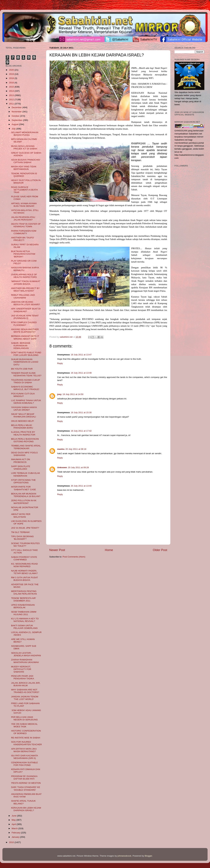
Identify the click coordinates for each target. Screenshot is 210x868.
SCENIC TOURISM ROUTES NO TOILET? (25, 545)
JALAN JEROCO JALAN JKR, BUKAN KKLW (26, 684)
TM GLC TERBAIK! (21, 532)
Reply (60, 363)
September (17, 120)
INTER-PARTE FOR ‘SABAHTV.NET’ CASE (24, 488)
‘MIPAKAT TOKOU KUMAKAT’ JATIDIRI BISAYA (26, 283)
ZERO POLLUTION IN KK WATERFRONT (24, 502)
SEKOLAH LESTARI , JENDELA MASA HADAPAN (26, 654)
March (15, 828)
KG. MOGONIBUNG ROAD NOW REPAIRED (24, 565)
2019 (12, 74)
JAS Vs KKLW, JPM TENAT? (25, 528)
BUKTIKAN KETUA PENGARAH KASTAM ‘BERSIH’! (23, 254)
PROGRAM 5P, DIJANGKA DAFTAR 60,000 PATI (24, 778)
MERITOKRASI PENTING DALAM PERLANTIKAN (24, 592)
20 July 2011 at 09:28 (78, 467)
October (16, 116)
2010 (12, 842)
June (14, 816)
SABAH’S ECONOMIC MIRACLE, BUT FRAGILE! (25, 388)
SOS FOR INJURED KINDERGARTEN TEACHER (26, 743)
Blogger (148, 856)
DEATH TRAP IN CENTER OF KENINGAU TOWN (26, 225)
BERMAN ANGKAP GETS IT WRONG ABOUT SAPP (25, 337)
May (14, 820)
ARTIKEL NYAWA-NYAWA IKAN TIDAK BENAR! (24, 205)
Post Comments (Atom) (74, 557)
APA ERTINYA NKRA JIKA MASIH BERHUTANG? (24, 750)
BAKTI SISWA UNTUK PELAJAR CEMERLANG (24, 627)
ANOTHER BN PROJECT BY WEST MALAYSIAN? (25, 290)
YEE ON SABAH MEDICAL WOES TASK (24, 725)
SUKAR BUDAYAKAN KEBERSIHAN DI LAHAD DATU (25, 362)
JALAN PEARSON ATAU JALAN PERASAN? (23, 218)
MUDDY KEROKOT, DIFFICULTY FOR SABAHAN (21, 669)
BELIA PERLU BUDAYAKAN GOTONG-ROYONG (25, 440)
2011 (12, 104)
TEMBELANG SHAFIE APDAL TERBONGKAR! (26, 447)
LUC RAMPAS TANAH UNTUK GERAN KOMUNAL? (26, 402)
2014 (12, 91)
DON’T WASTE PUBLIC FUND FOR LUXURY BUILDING (26, 354)
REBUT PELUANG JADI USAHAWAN (23, 296)
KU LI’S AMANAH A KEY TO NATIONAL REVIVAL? (25, 620)
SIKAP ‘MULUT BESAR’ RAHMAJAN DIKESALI (24, 415)
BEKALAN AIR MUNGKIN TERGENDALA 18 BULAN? (26, 495)
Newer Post (57, 550)
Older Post (160, 550)
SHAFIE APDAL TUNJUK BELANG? (23, 802)
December (17, 107)
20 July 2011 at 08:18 (76, 449)
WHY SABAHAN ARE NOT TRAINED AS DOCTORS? (25, 691)
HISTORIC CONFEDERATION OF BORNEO (26, 732)
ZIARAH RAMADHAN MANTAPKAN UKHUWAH (25, 661)
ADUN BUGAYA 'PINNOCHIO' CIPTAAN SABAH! (26, 161)
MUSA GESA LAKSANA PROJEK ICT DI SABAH (24, 147)
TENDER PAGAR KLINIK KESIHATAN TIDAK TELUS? (26, 374)
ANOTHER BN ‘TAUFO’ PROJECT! (23, 239)
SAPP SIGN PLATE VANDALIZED (21, 468)
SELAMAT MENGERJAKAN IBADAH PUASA (25, 134)
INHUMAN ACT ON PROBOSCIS (21, 461)
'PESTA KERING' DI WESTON (26, 783)
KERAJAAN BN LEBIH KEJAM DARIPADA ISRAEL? (26, 809)
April (14, 824)
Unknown (62, 467)
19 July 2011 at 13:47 (81, 355)
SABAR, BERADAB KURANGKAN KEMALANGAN (21, 346)
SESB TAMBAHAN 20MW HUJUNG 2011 (24, 613)
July (14, 129)
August (15, 124)
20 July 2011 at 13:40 (81, 486)
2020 (12, 70)
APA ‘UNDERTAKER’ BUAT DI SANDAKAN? (26, 310)
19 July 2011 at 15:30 (81, 412)
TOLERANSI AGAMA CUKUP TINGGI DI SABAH (26, 381)
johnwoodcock (125, 856)
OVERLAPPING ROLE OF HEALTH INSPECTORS (24, 276)
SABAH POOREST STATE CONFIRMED (24, 558)
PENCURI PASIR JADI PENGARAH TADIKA (23, 677)
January (16, 837)
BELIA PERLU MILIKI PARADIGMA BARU (22, 427)
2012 (12, 100)
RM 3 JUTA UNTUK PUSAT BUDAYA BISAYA (25, 579)
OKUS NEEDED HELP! (23, 421)
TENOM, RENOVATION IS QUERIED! (24, 175)
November (17, 112)
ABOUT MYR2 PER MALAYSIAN (21, 515)
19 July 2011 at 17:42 (81, 431)
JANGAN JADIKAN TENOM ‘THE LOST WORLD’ (25, 698)
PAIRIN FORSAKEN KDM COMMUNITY (24, 232)
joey (59, 394)
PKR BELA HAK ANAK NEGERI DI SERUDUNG (24, 718)
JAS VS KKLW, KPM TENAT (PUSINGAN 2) (25, 317)
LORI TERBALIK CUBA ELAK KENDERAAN (26, 474)
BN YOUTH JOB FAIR (22, 369)
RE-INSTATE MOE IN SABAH (26, 738)
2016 (12, 83)
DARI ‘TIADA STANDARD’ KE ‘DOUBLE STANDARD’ (26, 788)
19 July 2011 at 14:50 (73, 394)
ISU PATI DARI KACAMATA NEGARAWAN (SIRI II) (25, 757)
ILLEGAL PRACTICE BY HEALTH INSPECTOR (23, 433)
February (16, 833)
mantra (61, 449)
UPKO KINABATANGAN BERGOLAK (23, 606)
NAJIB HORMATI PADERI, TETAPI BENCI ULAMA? (24, 572)
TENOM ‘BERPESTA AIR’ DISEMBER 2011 (24, 599)
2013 (12, 95)
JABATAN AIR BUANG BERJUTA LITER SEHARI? (26, 303)
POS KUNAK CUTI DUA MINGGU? (23, 395)
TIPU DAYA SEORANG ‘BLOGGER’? (22, 538)
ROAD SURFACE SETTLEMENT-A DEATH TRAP (24, 190)
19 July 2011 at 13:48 (81, 373)
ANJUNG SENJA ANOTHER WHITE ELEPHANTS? (25, 331)
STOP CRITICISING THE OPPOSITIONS (23, 481)
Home (109, 550)
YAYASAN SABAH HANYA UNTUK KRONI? (24, 409)
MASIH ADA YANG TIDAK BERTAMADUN (24, 168)
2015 (12, 87)
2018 (12, 78)
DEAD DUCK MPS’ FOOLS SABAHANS (24, 454)
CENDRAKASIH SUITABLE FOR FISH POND (25, 764)
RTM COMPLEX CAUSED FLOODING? (24, 324)
